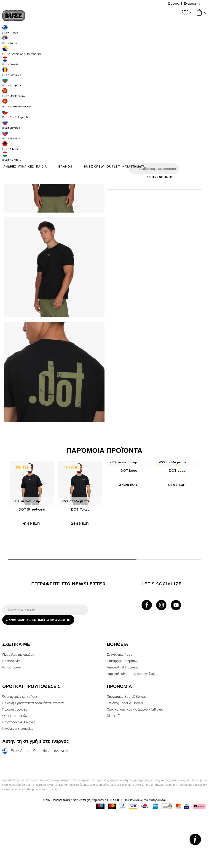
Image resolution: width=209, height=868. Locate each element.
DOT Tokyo (80, 558)
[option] (30, 555)
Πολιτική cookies (15, 765)
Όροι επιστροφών (15, 771)
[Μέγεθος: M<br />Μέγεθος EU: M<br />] (130, 101)
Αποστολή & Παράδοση (124, 723)
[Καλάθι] (201, 15)
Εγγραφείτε (192, 3)
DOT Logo (129, 518)
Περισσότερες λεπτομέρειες (146, 183)
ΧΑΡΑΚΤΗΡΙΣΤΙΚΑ (153, 197)
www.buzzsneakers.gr (72, 855)
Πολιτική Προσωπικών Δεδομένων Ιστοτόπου (34, 758)
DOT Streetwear (30, 558)
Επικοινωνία (11, 716)
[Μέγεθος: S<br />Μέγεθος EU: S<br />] (113, 101)
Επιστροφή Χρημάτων (122, 716)
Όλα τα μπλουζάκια (68, 37)
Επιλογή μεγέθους (119, 94)
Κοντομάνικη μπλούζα (96, 37)
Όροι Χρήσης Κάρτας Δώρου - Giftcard (135, 765)
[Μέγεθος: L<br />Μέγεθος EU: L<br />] (147, 101)
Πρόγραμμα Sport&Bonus (126, 752)
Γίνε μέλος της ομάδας (18, 710)
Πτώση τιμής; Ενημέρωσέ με (186, 72)
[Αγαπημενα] (187, 15)
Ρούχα (50, 37)
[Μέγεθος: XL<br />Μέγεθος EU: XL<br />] (165, 101)
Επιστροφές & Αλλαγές (19, 777)
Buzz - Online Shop (15, 37)
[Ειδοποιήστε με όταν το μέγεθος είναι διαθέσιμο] (182, 101)
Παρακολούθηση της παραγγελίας (131, 729)
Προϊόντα (37, 37)
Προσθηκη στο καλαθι (147, 148)
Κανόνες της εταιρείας (18, 784)
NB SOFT (115, 855)
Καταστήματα (12, 723)
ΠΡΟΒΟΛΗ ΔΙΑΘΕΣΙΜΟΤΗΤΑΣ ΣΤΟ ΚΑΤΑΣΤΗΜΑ (153, 212)
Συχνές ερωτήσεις (119, 710)
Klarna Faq (115, 771)
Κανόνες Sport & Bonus (125, 758)
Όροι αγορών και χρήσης (20, 752)
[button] (197, 149)
